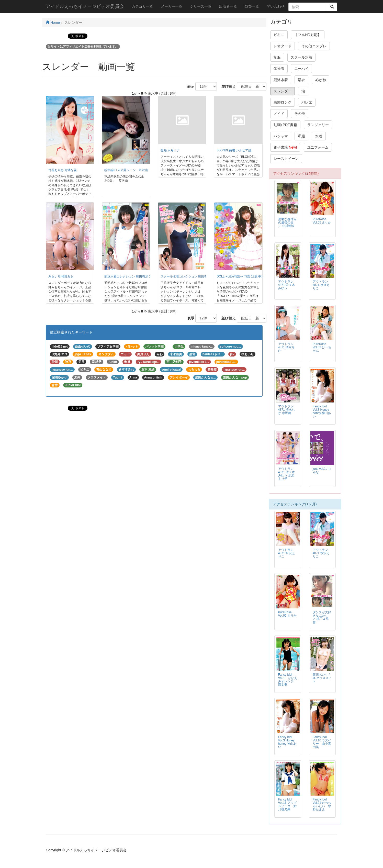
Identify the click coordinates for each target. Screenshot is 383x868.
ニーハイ (301, 69)
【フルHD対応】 (308, 35)
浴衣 (301, 80)
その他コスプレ (314, 46)
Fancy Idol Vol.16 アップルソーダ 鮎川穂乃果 (287, 804)
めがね (321, 80)
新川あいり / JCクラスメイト (322, 678)
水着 (319, 136)
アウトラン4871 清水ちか (287, 347)
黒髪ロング (283, 102)
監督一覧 (252, 6)
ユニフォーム (318, 147)
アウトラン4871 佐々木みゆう (287, 285)
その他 (300, 114)
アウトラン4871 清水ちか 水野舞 (287, 410)
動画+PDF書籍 (285, 125)
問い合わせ (276, 6)
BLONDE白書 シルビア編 (234, 150)
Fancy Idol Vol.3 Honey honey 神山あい (322, 411)
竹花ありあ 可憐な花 (63, 170)
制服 (277, 57)
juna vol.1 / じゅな (322, 470)
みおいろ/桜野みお (61, 276)
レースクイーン (286, 159)
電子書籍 (285, 147)
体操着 (279, 69)
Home (53, 23)
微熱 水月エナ (170, 150)
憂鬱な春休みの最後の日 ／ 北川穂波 (287, 222)
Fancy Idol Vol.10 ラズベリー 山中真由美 (322, 742)
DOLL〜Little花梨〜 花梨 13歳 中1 (240, 276)
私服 (301, 136)
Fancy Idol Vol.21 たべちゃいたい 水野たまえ (322, 804)
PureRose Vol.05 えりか (322, 221)
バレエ (307, 102)
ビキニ (279, 35)
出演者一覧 (228, 6)
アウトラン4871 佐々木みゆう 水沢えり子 (287, 474)
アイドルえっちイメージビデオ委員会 (85, 6)
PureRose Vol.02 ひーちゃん (322, 347)
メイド (279, 114)
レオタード (283, 46)
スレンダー (283, 91)
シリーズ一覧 (201, 6)
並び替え (227, 86)
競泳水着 (281, 80)
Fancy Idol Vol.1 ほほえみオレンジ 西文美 (288, 680)
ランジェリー (318, 125)
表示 (189, 86)
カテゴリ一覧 (142, 6)
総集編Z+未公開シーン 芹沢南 (126, 170)
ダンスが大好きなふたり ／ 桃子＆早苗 (322, 617)
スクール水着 (301, 57)
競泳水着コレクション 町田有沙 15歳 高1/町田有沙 (139, 276)
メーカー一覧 (172, 6)
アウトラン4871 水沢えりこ (321, 285)
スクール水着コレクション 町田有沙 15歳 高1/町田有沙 (199, 276)
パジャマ (281, 136)
